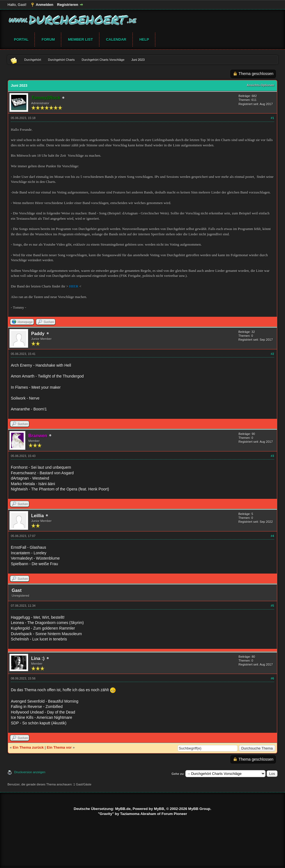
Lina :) (38, 658)
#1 (272, 118)
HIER (74, 286)
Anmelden (45, 5)
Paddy (38, 334)
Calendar (116, 39)
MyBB (159, 809)
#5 (272, 606)
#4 (272, 536)
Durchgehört (33, 60)
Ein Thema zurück (28, 747)
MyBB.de (123, 809)
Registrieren (68, 5)
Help (144, 39)
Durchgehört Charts (62, 60)
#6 (272, 678)
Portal (21, 39)
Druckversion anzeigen (30, 772)
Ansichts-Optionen (261, 85)
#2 (272, 354)
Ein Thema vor (59, 747)
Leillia (37, 516)
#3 (272, 456)
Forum (48, 39)
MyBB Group (199, 809)
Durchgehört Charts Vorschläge (103, 60)
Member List (80, 39)
